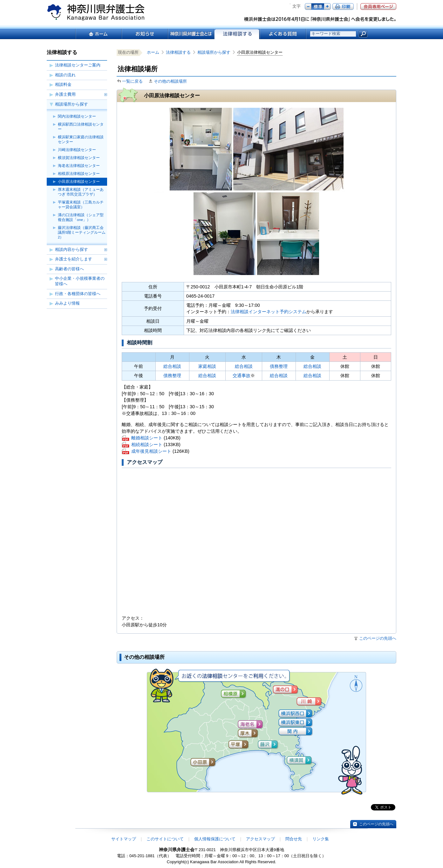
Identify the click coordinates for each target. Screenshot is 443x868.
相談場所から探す (72, 104)
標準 (318, 7)
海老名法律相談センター (79, 166)
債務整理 (279, 366)
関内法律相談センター (77, 116)
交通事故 (242, 375)
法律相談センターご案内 (78, 65)
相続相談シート (147, 445)
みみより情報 (67, 303)
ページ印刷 (343, 7)
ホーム (98, 34)
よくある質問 (283, 34)
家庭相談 (207, 366)
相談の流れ (65, 75)
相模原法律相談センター (79, 174)
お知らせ (144, 34)
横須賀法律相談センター (79, 158)
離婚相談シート (147, 438)
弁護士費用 (65, 94)
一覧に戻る (132, 81)
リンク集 (321, 839)
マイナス (308, 7)
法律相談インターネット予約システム (269, 312)
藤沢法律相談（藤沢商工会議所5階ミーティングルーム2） (82, 232)
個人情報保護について (215, 839)
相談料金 (63, 84)
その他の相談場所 (170, 81)
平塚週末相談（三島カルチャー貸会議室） (81, 205)
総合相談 (172, 366)
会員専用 (378, 7)
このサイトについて (165, 839)
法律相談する (180, 52)
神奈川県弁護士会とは (191, 34)
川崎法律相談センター (77, 150)
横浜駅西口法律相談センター (81, 127)
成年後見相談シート (151, 452)
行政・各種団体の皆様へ (78, 294)
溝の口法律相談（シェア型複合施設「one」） (81, 217)
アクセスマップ (260, 839)
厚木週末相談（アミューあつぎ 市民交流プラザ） (81, 192)
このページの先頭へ (378, 638)
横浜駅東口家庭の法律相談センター (81, 139)
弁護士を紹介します (74, 259)
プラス (327, 7)
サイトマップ (124, 839)
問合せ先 (294, 839)
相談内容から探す (72, 249)
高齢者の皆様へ (69, 269)
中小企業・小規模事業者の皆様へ (80, 281)
